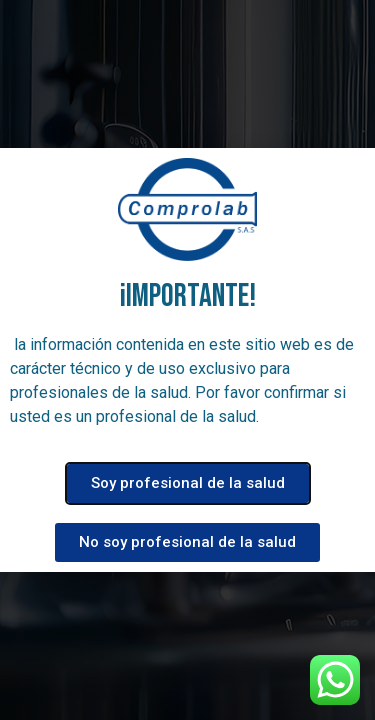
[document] (187, 360)
